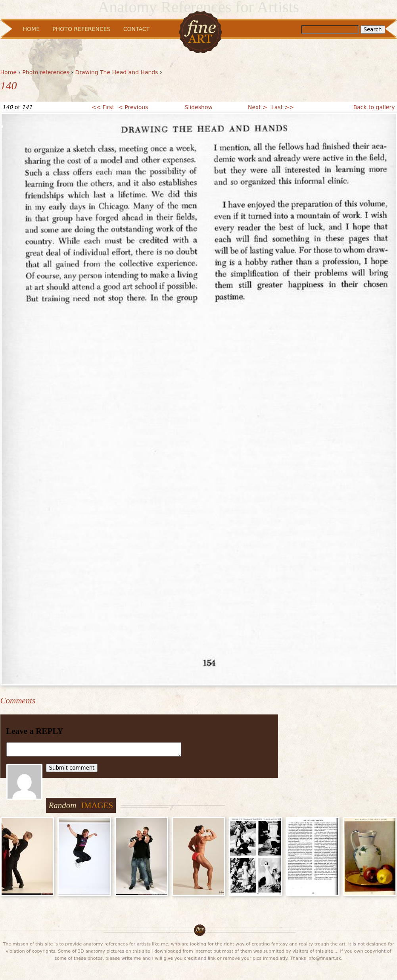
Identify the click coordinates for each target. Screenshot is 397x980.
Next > (258, 107)
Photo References (81, 29)
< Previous (133, 107)
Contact (136, 29)
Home (9, 72)
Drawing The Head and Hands (116, 72)
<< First (103, 107)
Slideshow (199, 107)
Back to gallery (374, 107)
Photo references (46, 72)
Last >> (283, 107)
